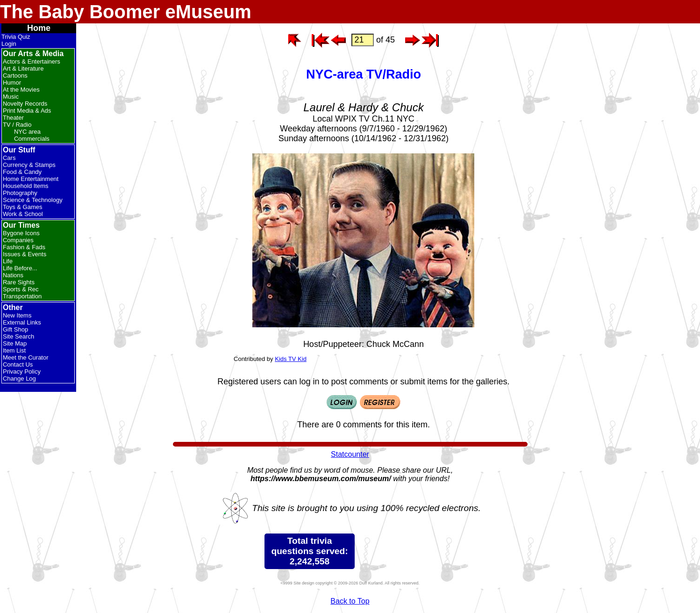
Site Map (15, 343)
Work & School (23, 214)
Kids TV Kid (291, 359)
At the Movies (21, 90)
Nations (13, 275)
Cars (9, 158)
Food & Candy (22, 172)
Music (11, 97)
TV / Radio (17, 125)
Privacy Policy (22, 371)
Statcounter (350, 454)
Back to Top (350, 601)
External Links (22, 322)
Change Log (19, 379)
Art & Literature (23, 69)
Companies (18, 240)
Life (8, 261)
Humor (12, 83)
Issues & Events (25, 254)
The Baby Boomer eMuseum (126, 12)
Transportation (22, 296)
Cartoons (15, 76)
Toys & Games (23, 207)
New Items (17, 315)
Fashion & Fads (24, 247)
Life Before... (20, 268)
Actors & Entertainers (32, 61)
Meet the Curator (26, 357)
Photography (20, 193)
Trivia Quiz (16, 37)
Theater (13, 118)
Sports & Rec (21, 289)
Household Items (26, 186)
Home (39, 28)
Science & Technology (33, 200)
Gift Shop (15, 329)
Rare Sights (19, 282)
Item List (14, 350)
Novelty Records (25, 104)
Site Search (18, 336)
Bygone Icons (21, 233)
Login (9, 44)
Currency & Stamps (29, 165)
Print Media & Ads (27, 111)
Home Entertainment (31, 179)
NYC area (27, 132)
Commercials (32, 139)
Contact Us (18, 364)
